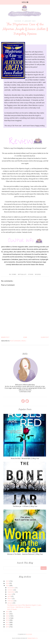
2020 (8, 616)
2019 (8, 618)
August (10, 594)
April (9, 596)
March (10, 599)
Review (38, 274)
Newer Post (5, 337)
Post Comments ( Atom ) (18, 341)
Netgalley (23, 274)
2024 (8, 583)
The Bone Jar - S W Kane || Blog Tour (25, 506)
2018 (8, 620)
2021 (8, 614)
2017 (8, 622)
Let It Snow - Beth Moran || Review (19, 607)
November (11, 588)
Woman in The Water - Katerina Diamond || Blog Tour (25, 554)
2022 (8, 612)
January (10, 603)
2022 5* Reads (12, 609)
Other (31, 274)
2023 (7, 585)
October (11, 590)
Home (25, 337)
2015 (8, 627)
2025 (8, 581)
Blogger (29, 634)
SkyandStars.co (32, 638)
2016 (8, 625)
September (11, 592)
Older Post (45, 337)
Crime (14, 274)
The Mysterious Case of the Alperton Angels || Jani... (24, 605)
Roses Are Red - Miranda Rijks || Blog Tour (25, 458)
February (11, 601)
